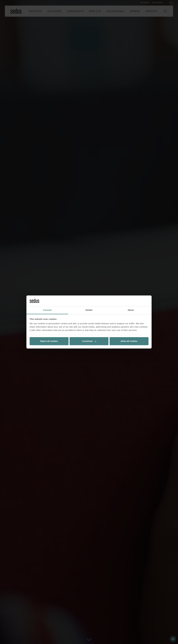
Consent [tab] (47, 310)
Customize (89, 341)
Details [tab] (89, 310)
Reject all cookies (49, 341)
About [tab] (131, 310)
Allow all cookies (129, 341)
